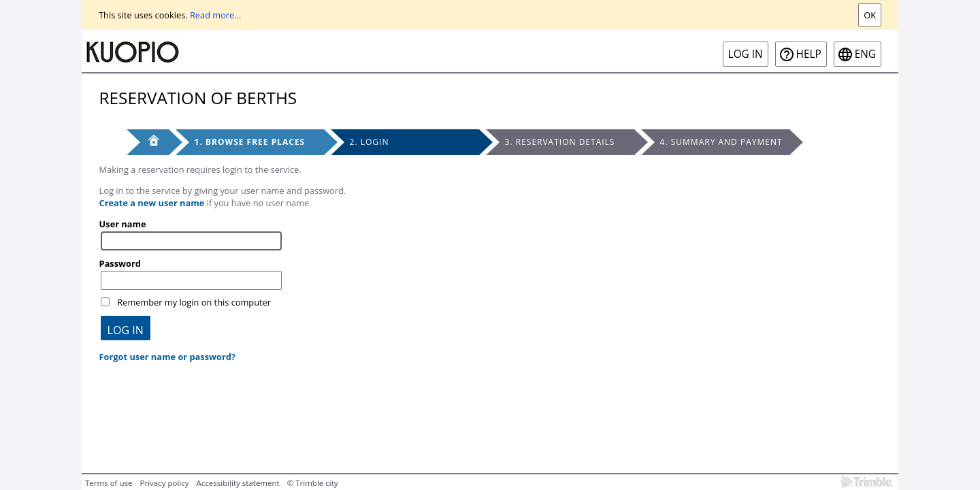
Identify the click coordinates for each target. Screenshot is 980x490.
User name (123, 224)
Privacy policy (164, 483)
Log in (746, 54)
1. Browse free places (250, 142)
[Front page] (148, 142)
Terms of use (109, 483)
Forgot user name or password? (167, 357)
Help (809, 54)
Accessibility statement (238, 483)
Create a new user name (152, 203)
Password (120, 263)
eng (865, 54)
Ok (870, 15)
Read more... (215, 15)
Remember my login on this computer (194, 302)
